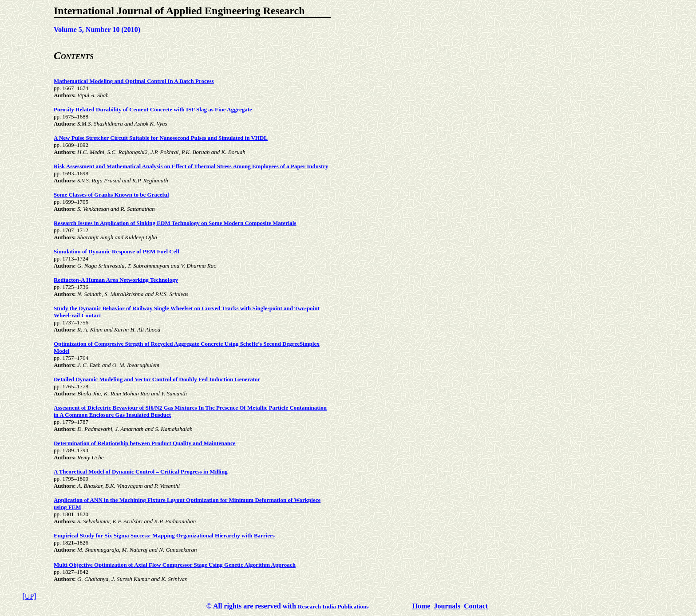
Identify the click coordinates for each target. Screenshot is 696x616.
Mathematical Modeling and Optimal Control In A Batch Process (134, 81)
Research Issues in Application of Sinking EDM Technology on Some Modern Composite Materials (175, 223)
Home (421, 606)
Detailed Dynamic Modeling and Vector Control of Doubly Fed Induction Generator (157, 379)
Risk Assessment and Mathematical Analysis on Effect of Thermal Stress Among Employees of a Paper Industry (191, 166)
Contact (476, 606)
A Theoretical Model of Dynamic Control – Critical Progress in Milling (141, 472)
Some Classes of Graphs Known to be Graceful (111, 195)
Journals (447, 606)
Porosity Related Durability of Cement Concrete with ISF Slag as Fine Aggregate (153, 109)
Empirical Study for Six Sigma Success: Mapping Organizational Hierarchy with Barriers (164, 535)
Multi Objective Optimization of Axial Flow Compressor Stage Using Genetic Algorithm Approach (175, 565)
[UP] (30, 596)
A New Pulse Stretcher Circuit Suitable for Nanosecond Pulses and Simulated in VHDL (161, 138)
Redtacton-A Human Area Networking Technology (116, 280)
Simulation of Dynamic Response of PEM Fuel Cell (117, 251)
